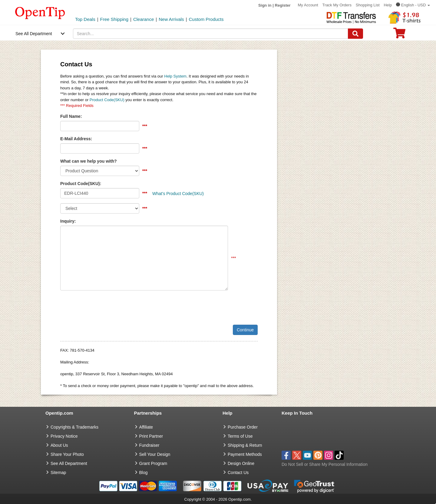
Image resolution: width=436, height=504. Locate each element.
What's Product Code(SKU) (178, 194)
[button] (413, 5)
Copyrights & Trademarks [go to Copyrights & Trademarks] (74, 427)
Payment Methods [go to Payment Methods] (245, 454)
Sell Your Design (155, 454)
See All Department (34, 34)
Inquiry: (68, 221)
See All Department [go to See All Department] (69, 463)
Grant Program (153, 463)
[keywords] (211, 34)
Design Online (241, 463)
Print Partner (151, 436)
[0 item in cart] (399, 35)
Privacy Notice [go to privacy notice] (64, 436)
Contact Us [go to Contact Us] (238, 472)
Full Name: (71, 116)
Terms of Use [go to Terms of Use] (240, 436)
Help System (175, 76)
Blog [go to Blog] (144, 472)
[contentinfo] (40, 12)
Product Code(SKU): (81, 184)
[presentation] (106, 307)
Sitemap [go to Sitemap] (58, 472)
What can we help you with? (89, 161)
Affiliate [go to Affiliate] (146, 427)
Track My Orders (337, 5)
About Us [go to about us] (59, 445)
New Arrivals (171, 19)
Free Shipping (114, 19)
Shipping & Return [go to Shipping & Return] (245, 445)
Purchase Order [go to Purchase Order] (243, 427)
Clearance (144, 19)
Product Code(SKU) (107, 100)
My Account (308, 5)
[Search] (355, 34)
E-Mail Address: (76, 139)
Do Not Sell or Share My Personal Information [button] (325, 464)
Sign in (265, 5)
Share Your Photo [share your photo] (67, 454)
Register (283, 5)
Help (388, 5)
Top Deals (85, 19)
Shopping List (368, 5)
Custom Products (206, 19)
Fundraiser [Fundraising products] (149, 445)
